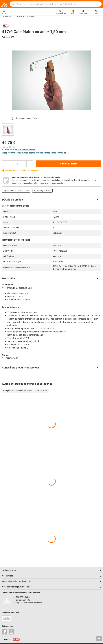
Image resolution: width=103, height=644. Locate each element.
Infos (63, 183)
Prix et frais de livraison (26, 150)
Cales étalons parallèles (25, 17)
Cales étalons (8, 17)
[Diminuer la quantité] (5, 164)
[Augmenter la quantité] (30, 164)
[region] (51, 129)
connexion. (62, 153)
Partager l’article (42, 191)
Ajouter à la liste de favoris (16, 191)
